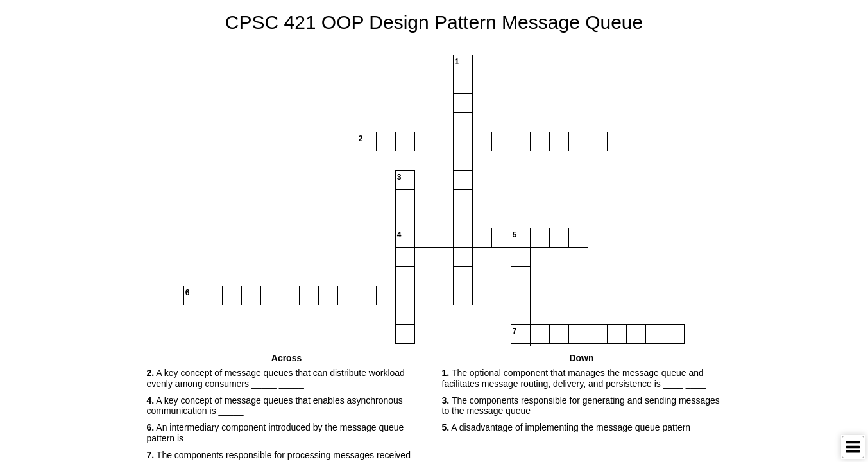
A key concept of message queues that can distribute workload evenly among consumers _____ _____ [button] (276, 378)
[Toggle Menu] (853, 447)
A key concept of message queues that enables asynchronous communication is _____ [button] (275, 406)
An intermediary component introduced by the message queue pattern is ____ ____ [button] (276, 433)
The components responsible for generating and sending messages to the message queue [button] (581, 406)
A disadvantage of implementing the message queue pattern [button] (566, 427)
